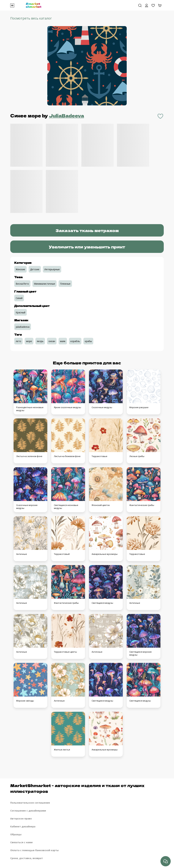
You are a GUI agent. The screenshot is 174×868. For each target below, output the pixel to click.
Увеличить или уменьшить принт (87, 247)
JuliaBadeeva (66, 116)
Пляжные (65, 284)
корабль (75, 341)
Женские (20, 269)
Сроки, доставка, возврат (27, 858)
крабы (88, 341)
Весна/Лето (22, 284)
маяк (63, 341)
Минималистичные (44, 284)
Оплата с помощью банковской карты (34, 850)
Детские (35, 269)
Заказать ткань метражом (87, 230)
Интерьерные (52, 269)
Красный (21, 312)
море (29, 341)
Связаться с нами (21, 842)
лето (18, 341)
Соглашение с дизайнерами (28, 811)
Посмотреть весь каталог (31, 18)
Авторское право (21, 819)
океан (52, 341)
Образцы (16, 834)
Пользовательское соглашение (30, 803)
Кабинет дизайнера (23, 826)
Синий (19, 298)
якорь (40, 341)
